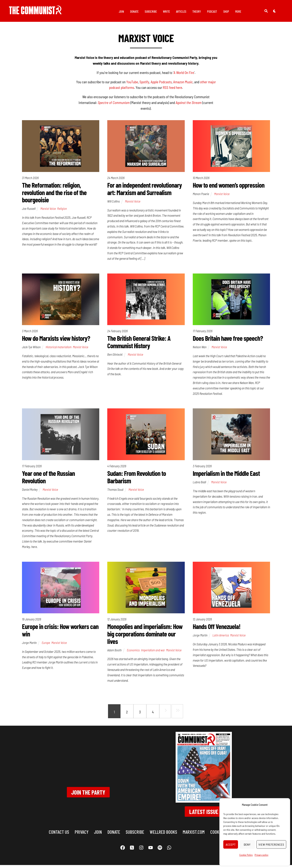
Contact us (59, 835)
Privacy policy (261, 855)
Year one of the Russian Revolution (48, 480)
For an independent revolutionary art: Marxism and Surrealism (145, 191)
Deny (247, 845)
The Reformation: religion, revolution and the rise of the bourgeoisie (54, 195)
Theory (197, 11)
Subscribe (151, 11)
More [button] (238, 11)
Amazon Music (183, 84)
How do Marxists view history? (56, 341)
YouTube (132, 84)
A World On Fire (184, 74)
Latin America (221, 638)
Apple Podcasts (161, 84)
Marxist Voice (48, 211)
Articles (181, 11)
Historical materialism (59, 350)
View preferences (271, 845)
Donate (134, 11)
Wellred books (163, 835)
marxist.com (194, 835)
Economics (133, 653)
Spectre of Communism (114, 105)
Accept (231, 845)
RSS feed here (172, 90)
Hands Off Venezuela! (217, 629)
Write (166, 11)
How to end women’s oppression (229, 187)
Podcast (212, 11)
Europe (46, 646)
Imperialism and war (153, 653)
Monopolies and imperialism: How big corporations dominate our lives (145, 637)
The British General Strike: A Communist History (139, 344)
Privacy (82, 835)
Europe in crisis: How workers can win (60, 633)
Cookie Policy (246, 855)
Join (121, 11)
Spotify (144, 84)
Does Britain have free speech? (228, 341)
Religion (62, 211)
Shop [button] (226, 11)
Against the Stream (189, 105)
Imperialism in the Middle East (226, 476)
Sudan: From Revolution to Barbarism (137, 480)
